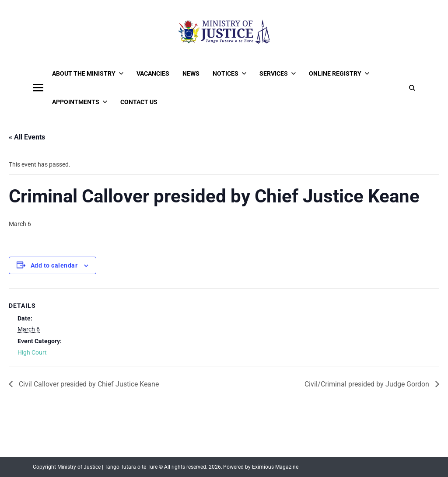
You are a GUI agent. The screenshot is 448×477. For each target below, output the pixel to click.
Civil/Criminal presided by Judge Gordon (368, 384)
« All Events (27, 137)
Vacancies (153, 73)
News (191, 73)
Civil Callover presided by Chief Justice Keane (88, 384)
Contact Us (139, 102)
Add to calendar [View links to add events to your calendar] (54, 265)
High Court (32, 352)
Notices (229, 73)
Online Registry (339, 73)
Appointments (80, 102)
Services (278, 73)
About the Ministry (88, 73)
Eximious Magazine (275, 467)
